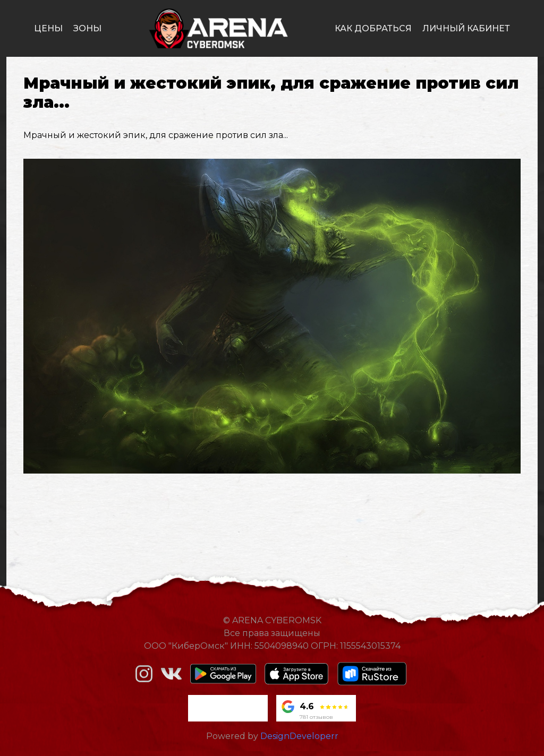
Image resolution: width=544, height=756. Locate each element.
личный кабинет (466, 28)
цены (48, 28)
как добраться (373, 28)
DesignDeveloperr (299, 736)
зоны (87, 28)
